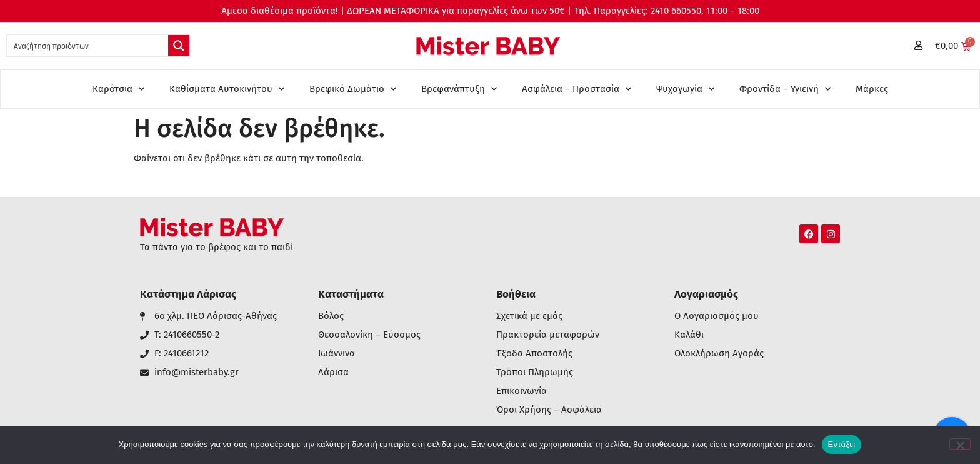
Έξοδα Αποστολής (534, 354)
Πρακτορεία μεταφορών (548, 335)
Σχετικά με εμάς (529, 316)
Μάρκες (872, 89)
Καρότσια (118, 89)
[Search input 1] (88, 46)
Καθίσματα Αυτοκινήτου (227, 89)
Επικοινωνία (522, 391)
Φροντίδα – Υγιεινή (785, 89)
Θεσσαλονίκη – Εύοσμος (369, 335)
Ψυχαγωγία (685, 89)
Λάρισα (333, 372)
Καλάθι (689, 335)
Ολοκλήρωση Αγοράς (719, 354)
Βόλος (331, 316)
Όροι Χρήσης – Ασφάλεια (549, 410)
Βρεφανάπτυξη (459, 89)
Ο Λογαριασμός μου (717, 316)
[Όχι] (960, 444)
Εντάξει (842, 444)
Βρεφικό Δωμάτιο (353, 89)
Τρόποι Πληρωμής (535, 372)
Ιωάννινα (337, 354)
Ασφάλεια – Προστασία (577, 89)
